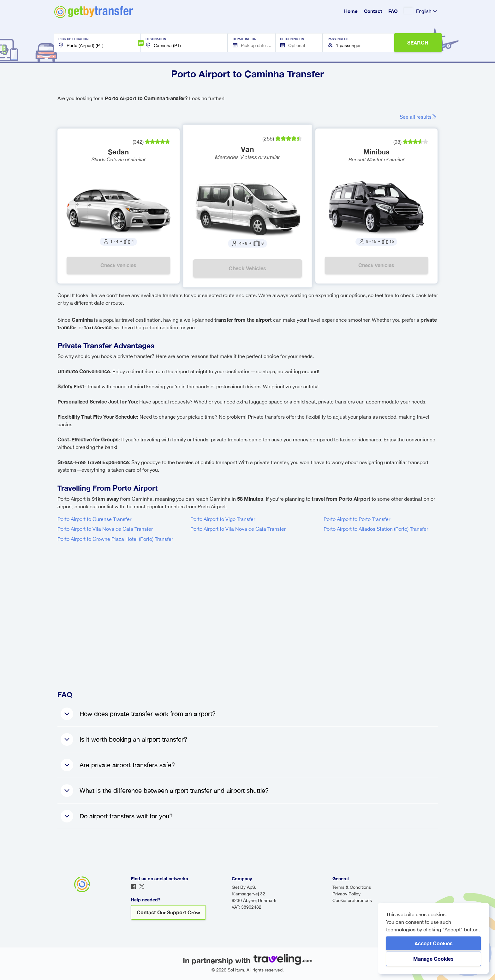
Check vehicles (118, 265)
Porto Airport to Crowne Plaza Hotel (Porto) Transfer (115, 539)
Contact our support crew (168, 913)
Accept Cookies (434, 943)
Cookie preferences (352, 901)
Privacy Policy (346, 894)
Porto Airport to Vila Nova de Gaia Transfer (105, 529)
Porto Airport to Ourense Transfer (94, 519)
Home (351, 11)
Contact (373, 11)
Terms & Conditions (352, 887)
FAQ (393, 11)
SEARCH (418, 42)
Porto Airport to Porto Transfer (357, 519)
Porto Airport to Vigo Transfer (223, 519)
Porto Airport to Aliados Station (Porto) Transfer (376, 529)
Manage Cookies (433, 959)
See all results (418, 117)
